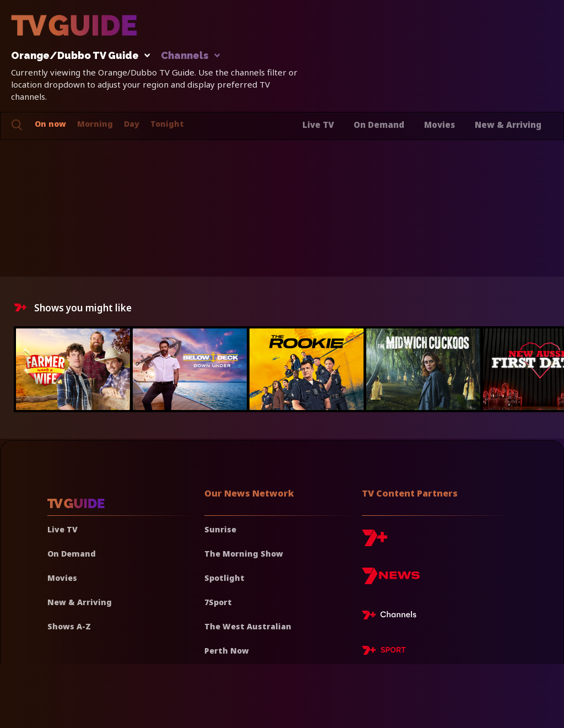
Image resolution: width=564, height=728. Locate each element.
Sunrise (220, 529)
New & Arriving (508, 125)
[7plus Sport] (384, 652)
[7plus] (375, 542)
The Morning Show (244, 554)
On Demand (379, 125)
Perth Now (227, 651)
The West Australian (248, 626)
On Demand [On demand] (72, 554)
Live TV (318, 125)
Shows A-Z (69, 626)
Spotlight (224, 578)
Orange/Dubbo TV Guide (78, 56)
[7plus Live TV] (392, 617)
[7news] (391, 580)
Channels (190, 56)
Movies (440, 125)
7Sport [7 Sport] (218, 602)
